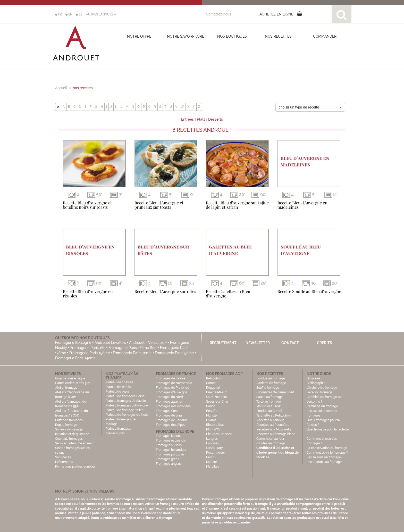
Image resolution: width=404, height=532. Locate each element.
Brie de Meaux (216, 392)
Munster (212, 415)
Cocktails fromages (69, 439)
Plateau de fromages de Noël (127, 415)
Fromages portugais (170, 454)
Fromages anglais (169, 464)
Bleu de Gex (215, 425)
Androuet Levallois (110, 343)
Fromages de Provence (172, 388)
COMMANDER (325, 36)
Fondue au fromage (271, 378)
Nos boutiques (232, 36)
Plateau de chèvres (120, 382)
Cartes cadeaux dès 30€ (73, 383)
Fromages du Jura (169, 415)
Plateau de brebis (118, 387)
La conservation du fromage (327, 448)
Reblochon (214, 378)
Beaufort (212, 411)
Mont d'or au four (269, 406)
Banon (211, 406)
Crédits (325, 343)
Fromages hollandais (171, 450)
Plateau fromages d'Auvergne (127, 405)
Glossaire (314, 378)
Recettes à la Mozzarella (274, 429)
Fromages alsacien (170, 402)
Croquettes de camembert (275, 392)
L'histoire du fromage (322, 388)
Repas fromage (66, 425)
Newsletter (258, 343)
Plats (201, 119)
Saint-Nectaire (217, 397)
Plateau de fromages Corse (125, 396)
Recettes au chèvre (270, 420)
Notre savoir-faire (186, 36)
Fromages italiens (169, 436)
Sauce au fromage (270, 397)
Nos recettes (278, 36)
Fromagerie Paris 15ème (90, 353)
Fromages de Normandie (174, 383)
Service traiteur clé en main (75, 443)
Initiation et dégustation (72, 434)
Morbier (212, 462)
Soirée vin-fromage (69, 429)
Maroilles (213, 467)
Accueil (61, 88)
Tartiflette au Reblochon (273, 415)
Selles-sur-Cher (217, 402)
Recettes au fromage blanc (276, 434)
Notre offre (139, 36)
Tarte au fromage (269, 402)
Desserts (216, 119)
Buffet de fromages (69, 420)
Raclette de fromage (271, 383)
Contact (290, 343)
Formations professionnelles (75, 467)
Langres (212, 439)
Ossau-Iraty (215, 448)
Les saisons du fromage (324, 457)
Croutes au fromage (271, 443)
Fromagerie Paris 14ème (75, 358)
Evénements (64, 462)
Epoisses (212, 443)
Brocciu (212, 457)
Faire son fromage (319, 392)
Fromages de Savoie (171, 378)
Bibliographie (316, 383)
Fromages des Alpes (171, 425)
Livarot (211, 420)
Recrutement (223, 343)
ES (79, 14)
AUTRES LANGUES (101, 14)
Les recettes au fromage (324, 462)
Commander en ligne (70, 378)
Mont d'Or (213, 429)
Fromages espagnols (171, 440)
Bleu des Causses (219, 434)
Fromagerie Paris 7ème (132, 353)
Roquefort (213, 388)
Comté (211, 383)
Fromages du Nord (169, 397)
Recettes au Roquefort (272, 425)
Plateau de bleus (118, 392)
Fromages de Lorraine (172, 420)
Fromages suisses (169, 445)
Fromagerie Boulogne (73, 343)
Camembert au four (270, 439)
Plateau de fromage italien (125, 410)
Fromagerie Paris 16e (88, 348)
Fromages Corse (168, 411)
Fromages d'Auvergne (172, 392)
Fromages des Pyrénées (173, 406)
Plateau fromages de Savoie (126, 401)
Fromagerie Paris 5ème (174, 353)
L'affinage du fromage (322, 406)
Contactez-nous (218, 14)
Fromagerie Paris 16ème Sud (133, 348)
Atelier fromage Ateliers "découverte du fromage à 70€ (72, 392)
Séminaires (63, 457)
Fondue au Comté (269, 411)
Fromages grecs (167, 459)
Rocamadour (216, 453)
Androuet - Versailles (147, 343)
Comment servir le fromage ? (327, 453)
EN (69, 14)
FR (58, 14)
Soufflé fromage (268, 388)
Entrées (187, 119)
